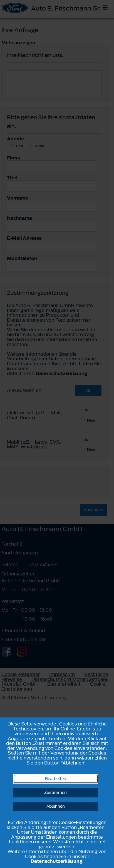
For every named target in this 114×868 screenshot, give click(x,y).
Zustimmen (55, 793)
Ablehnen (56, 806)
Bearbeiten (56, 779)
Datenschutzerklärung (56, 861)
